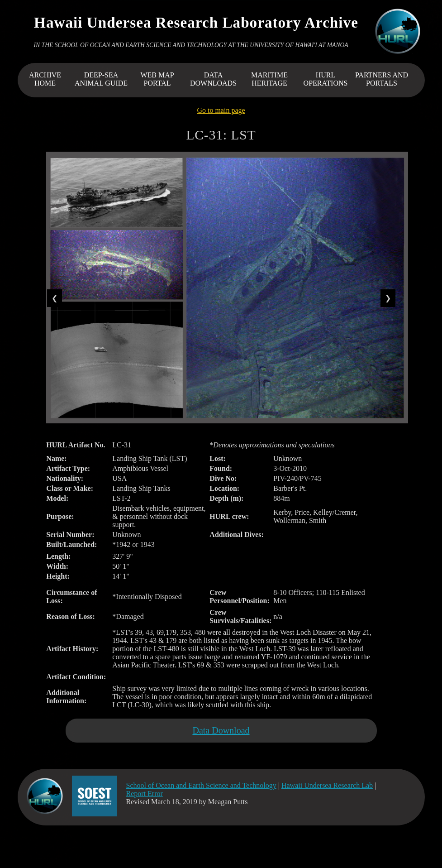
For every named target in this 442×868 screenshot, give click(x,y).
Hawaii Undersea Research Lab (327, 785)
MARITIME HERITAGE (269, 79)
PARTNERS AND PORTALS (382, 79)
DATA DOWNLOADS (213, 79)
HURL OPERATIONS (326, 79)
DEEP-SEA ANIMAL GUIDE (101, 79)
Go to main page (221, 110)
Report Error (145, 794)
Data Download (221, 730)
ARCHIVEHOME (45, 79)
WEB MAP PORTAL (157, 79)
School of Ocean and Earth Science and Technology (201, 785)
